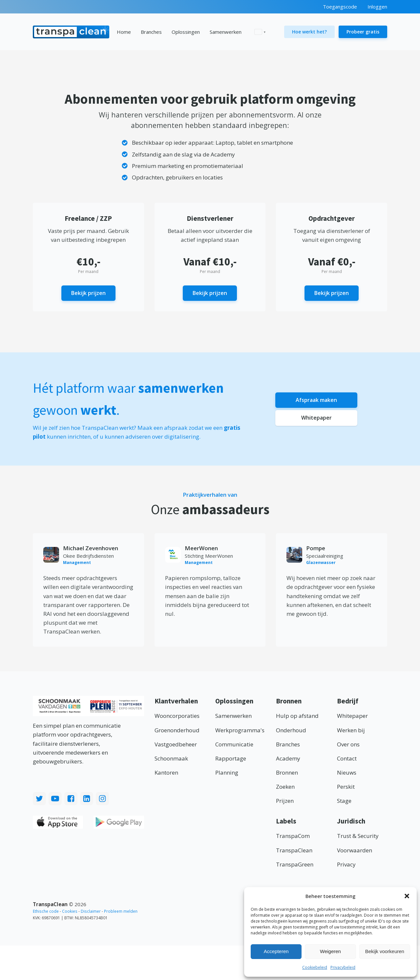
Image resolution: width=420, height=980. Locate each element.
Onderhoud (291, 731)
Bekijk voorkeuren (385, 951)
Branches (151, 32)
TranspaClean (294, 851)
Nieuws (347, 773)
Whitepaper (316, 419)
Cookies (70, 912)
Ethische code (46, 912)
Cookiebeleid (315, 967)
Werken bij (351, 731)
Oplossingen (186, 32)
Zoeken (285, 787)
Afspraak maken (316, 400)
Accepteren (276, 951)
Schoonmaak (171, 759)
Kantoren (166, 773)
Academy (288, 759)
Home (124, 32)
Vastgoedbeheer (176, 745)
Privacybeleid (343, 967)
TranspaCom (293, 836)
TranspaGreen (295, 865)
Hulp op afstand (297, 716)
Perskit (346, 787)
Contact (347, 759)
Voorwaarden (355, 851)
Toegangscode (340, 7)
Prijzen (285, 801)
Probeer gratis (363, 32)
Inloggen (377, 7)
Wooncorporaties (177, 716)
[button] (407, 896)
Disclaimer (91, 912)
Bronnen (287, 773)
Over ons (348, 745)
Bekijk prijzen (88, 293)
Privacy (346, 865)
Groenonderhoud (177, 731)
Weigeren (330, 951)
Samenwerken (226, 32)
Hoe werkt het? (309, 32)
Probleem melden (121, 912)
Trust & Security (358, 836)
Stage (344, 801)
